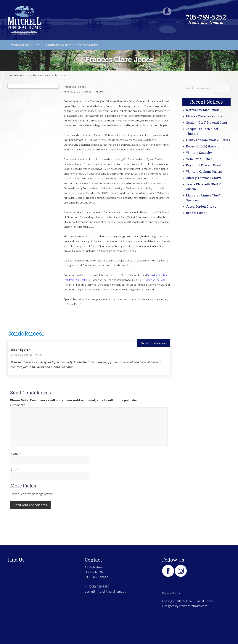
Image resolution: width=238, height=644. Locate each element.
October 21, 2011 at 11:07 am (26, 355)
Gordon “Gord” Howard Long (206, 122)
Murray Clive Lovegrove (204, 116)
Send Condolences (154, 343)
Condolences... (27, 333)
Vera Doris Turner (199, 159)
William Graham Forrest (204, 171)
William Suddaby (199, 153)
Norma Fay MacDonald (203, 110)
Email (15, 469)
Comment (18, 405)
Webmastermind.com (193, 606)
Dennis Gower (196, 213)
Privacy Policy (171, 593)
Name (16, 453)
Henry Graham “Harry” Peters (208, 140)
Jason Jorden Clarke (201, 206)
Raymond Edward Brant (204, 165)
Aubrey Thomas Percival (204, 178)
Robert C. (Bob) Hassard (203, 146)
